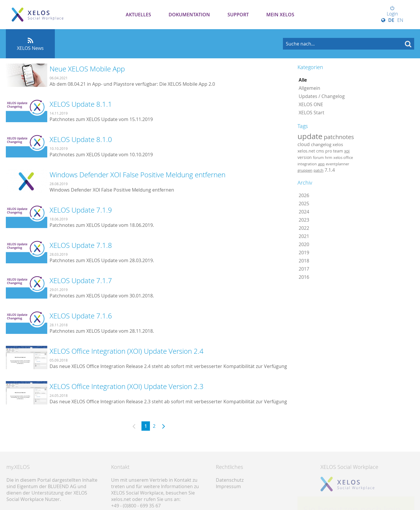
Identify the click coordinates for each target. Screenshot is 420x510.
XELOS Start (311, 113)
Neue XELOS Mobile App (87, 69)
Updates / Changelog (322, 96)
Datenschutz (230, 480)
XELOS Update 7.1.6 (81, 316)
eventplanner (337, 164)
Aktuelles (138, 15)
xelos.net (306, 151)
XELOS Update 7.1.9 (81, 210)
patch (318, 170)
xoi (347, 151)
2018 (304, 261)
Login (392, 11)
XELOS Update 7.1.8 (81, 245)
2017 (304, 269)
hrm (329, 157)
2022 (304, 228)
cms (320, 151)
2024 (304, 212)
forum (318, 157)
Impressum (228, 486)
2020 (304, 244)
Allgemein (309, 88)
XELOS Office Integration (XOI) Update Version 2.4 (127, 351)
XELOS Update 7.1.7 (81, 281)
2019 (304, 253)
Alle (303, 80)
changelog (321, 144)
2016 (304, 277)
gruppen (305, 170)
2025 (304, 204)
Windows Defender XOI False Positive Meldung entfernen (138, 175)
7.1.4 (330, 170)
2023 (304, 220)
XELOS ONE (311, 104)
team (338, 151)
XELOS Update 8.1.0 (81, 139)
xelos (338, 144)
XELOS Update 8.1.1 (81, 104)
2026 (304, 195)
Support (238, 15)
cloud (304, 144)
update (310, 136)
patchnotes (339, 137)
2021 (304, 236)
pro (329, 151)
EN (400, 20)
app (321, 164)
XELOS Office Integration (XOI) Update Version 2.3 (127, 386)
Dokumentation (189, 15)
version (305, 157)
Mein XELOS (280, 15)
